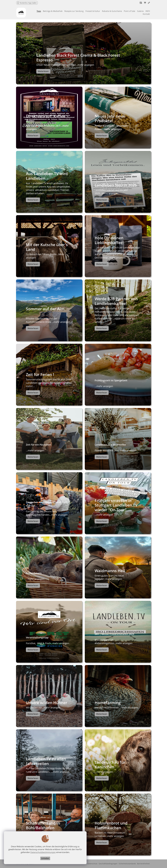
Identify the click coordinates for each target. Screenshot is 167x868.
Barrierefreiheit (143, 864)
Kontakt (146, 14)
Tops (39, 11)
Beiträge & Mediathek (53, 11)
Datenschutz (92, 864)
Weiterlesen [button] (43, 71)
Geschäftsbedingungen (108, 864)
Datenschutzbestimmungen (43, 852)
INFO (148, 11)
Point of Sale (130, 11)
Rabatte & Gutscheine (112, 11)
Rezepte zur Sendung (74, 11)
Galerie (140, 11)
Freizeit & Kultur (93, 11)
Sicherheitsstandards (127, 864)
